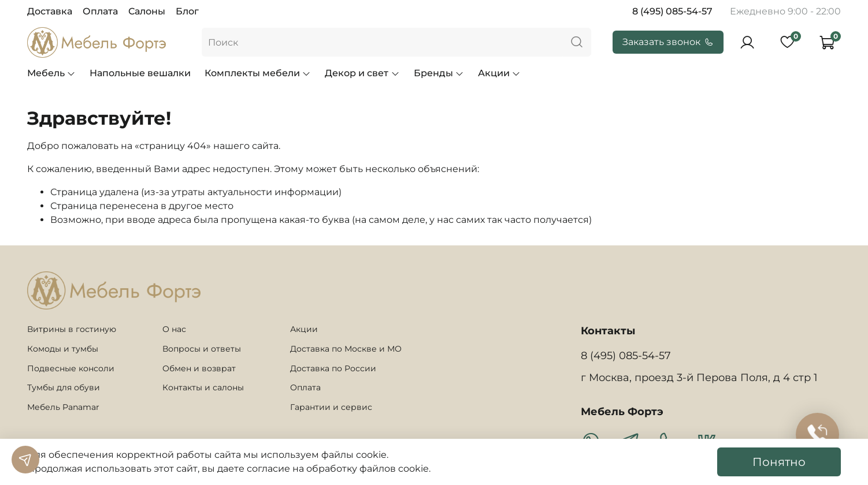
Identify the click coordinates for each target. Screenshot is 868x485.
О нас (174, 329)
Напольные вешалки (140, 73)
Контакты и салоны (203, 387)
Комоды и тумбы (63, 349)
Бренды (439, 73)
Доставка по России (333, 368)
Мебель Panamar (63, 407)
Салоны (147, 11)
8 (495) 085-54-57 (672, 11)
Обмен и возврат (199, 368)
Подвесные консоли (71, 368)
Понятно (779, 462)
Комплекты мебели (258, 73)
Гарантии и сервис (331, 407)
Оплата (100, 11)
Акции (499, 73)
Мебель (51, 73)
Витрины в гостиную (72, 329)
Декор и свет (362, 73)
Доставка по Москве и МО (346, 349)
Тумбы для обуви (64, 387)
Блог (187, 11)
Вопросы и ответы (202, 349)
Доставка (50, 11)
